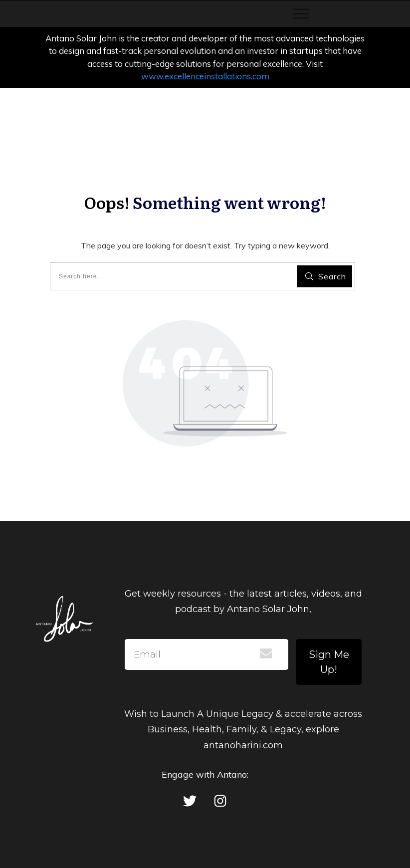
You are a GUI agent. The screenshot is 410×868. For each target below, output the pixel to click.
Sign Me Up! (329, 662)
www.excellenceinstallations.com (205, 76)
